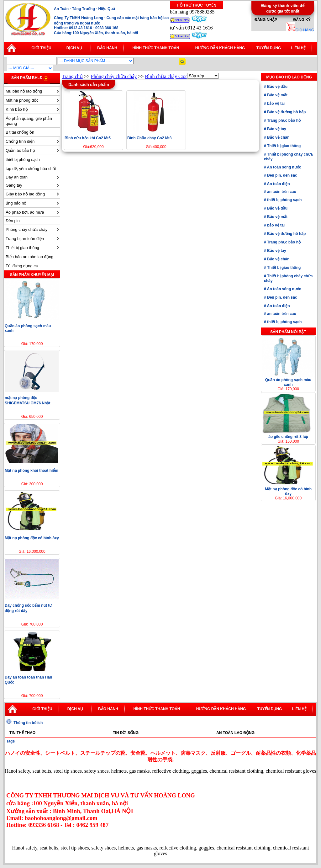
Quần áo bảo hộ (20, 150)
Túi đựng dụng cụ (22, 266)
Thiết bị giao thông (22, 248)
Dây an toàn (17, 177)
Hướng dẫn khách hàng (220, 48)
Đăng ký (302, 20)
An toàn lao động (235, 733)
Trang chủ (72, 76)
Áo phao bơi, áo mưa (25, 212)
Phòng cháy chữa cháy (26, 229)
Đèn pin (13, 221)
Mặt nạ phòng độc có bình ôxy (32, 538)
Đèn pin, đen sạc (282, 175)
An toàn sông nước (284, 167)
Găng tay (14, 185)
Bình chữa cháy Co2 (166, 76)
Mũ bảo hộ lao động (24, 91)
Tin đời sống (126, 733)
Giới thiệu (41, 48)
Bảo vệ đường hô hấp (286, 112)
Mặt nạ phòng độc (22, 100)
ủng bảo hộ (16, 203)
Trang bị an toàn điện (25, 239)
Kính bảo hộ (17, 109)
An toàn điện (278, 184)
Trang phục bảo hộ (283, 120)
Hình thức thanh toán (156, 48)
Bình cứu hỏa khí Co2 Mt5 (88, 138)
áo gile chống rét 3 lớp (288, 437)
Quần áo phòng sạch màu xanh (288, 382)
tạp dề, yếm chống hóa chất (31, 169)
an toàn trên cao (281, 192)
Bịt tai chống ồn (20, 132)
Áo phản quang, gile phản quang (29, 121)
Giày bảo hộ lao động (25, 194)
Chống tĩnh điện (20, 141)
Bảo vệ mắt (277, 95)
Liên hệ (298, 48)
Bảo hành (107, 48)
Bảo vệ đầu (277, 87)
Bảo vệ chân (278, 137)
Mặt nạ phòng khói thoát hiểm (32, 471)
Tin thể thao (22, 733)
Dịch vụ (74, 48)
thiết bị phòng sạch (23, 160)
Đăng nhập (266, 20)
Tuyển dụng (269, 48)
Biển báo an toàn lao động (29, 257)
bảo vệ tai (275, 104)
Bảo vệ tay (276, 129)
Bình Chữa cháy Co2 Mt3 (149, 138)
